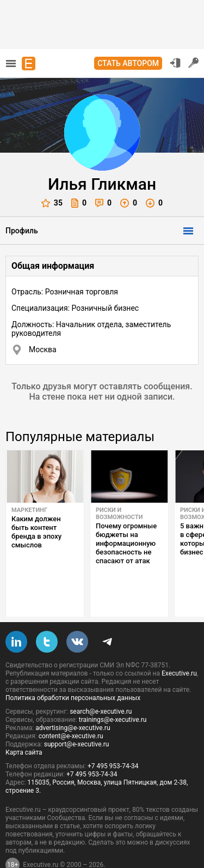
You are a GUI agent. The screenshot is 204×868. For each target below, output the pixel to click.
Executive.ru (179, 648)
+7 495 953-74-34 (113, 740)
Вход (175, 63)
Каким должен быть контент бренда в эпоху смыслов (36, 532)
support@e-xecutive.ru (77, 719)
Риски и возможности (119, 514)
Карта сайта (24, 727)
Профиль (22, 231)
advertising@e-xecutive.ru (73, 702)
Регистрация (194, 63)
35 (52, 203)
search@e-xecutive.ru (101, 686)
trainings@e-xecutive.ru (113, 694)
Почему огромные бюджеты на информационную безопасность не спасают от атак (126, 543)
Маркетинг (29, 510)
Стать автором (128, 63)
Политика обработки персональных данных (73, 672)
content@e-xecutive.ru (71, 710)
